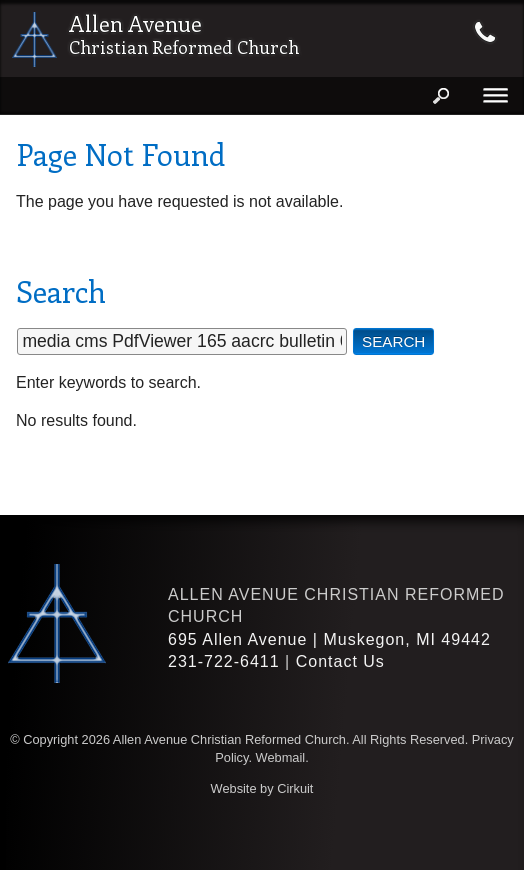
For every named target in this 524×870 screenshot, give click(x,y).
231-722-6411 (224, 661)
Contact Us (340, 661)
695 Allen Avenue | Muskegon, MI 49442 (329, 639)
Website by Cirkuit (262, 788)
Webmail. (282, 757)
